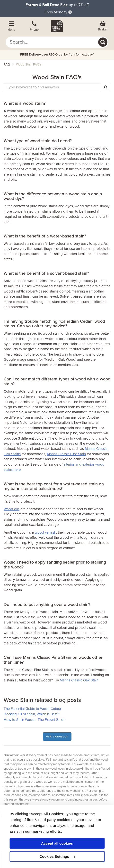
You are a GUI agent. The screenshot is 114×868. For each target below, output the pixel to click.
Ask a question (57, 736)
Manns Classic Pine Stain (66, 454)
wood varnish (45, 532)
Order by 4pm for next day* (57, 55)
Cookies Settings (57, 856)
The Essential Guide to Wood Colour (32, 709)
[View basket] (103, 26)
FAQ (7, 65)
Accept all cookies (57, 843)
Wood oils (12, 509)
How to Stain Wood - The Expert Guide (35, 720)
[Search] (103, 42)
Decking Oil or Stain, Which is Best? (31, 714)
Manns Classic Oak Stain (79, 680)
